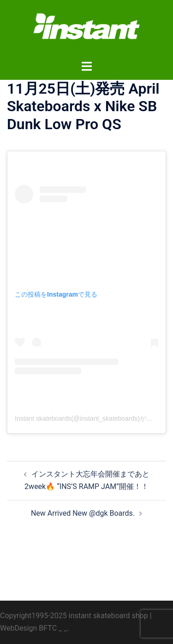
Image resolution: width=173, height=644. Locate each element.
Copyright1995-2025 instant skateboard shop (74, 616)
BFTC (48, 628)
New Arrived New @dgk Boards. (83, 513)
